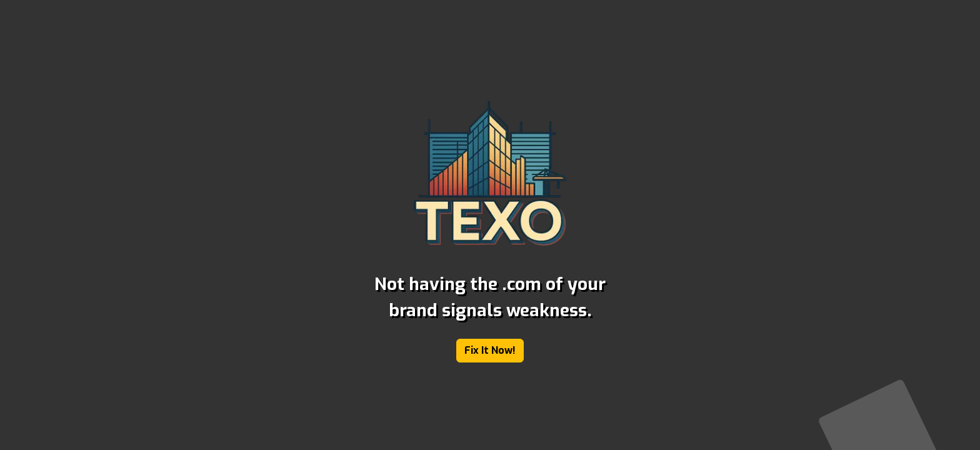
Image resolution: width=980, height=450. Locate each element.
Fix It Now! (490, 350)
